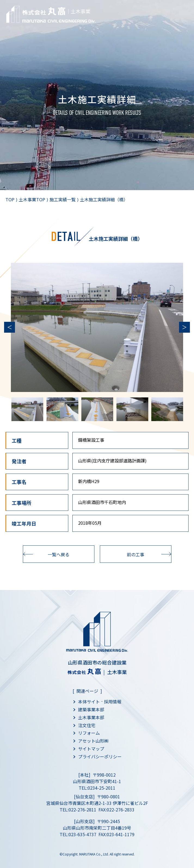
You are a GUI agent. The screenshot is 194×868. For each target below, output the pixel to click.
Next (184, 327)
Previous (10, 327)
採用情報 (113, 702)
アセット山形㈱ (93, 741)
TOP (10, 199)
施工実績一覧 (63, 199)
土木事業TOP (32, 199)
